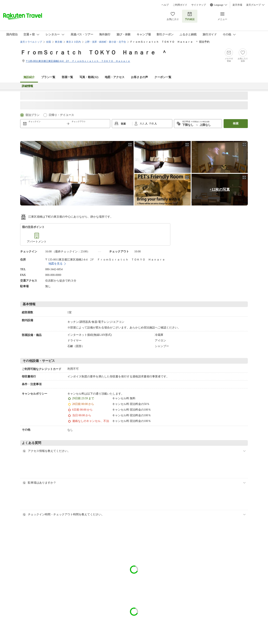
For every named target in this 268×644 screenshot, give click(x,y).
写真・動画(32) (89, 77)
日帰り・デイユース (61, 115)
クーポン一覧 (163, 77)
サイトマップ (199, 5)
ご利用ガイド (180, 5)
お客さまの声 (139, 77)
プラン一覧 (48, 77)
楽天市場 (237, 5)
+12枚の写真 (220, 190)
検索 (236, 123)
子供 (152, 124)
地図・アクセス (115, 77)
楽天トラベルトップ (31, 42)
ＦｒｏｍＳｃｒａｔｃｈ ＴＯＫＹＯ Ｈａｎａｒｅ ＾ (94, 52)
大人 (142, 124)
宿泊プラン (32, 115)
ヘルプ (165, 5)
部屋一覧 (67, 77)
